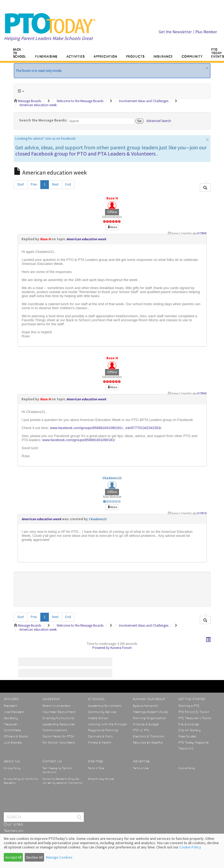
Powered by (101, 648)
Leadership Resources (59, 724)
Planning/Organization (150, 718)
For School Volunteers (59, 743)
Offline (112, 212)
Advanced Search (159, 121)
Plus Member (206, 32)
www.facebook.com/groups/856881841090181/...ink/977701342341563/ (106, 428)
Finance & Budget (146, 724)
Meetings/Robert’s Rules (151, 712)
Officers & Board (16, 736)
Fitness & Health (100, 743)
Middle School (98, 718)
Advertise (141, 761)
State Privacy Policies (101, 779)
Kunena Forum (121, 648)
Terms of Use (141, 768)
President (10, 706)
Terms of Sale (96, 768)
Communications (55, 730)
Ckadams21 (112, 478)
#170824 (202, 513)
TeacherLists (14, 831)
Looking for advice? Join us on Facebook (45, 138)
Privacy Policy (12, 768)
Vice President (14, 712)
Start (21, 184)
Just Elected (13, 743)
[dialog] (112, 851)
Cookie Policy (187, 768)
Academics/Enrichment (105, 706)
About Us (12, 761)
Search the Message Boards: (43, 120)
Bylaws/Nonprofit (146, 706)
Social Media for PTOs (58, 736)
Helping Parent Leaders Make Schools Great (48, 38)
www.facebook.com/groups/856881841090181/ (79, 440)
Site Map (95, 761)
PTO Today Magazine (194, 743)
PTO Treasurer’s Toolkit (195, 718)
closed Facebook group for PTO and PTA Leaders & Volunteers (85, 154)
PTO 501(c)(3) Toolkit (194, 712)
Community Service (102, 712)
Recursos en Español (148, 743)
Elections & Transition (149, 736)
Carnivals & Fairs (100, 736)
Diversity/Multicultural (58, 718)
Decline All (35, 857)
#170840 (202, 393)
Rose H (112, 198)
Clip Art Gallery (189, 730)
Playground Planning (103, 730)
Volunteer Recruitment (59, 712)
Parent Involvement (57, 706)
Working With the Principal (107, 724)
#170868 (202, 233)
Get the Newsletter (175, 32)
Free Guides (187, 736)
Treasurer (11, 724)
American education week (86, 239)
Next (55, 184)
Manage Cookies (59, 857)
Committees (12, 730)
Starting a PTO (189, 706)
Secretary (11, 718)
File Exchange (189, 724)
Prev (34, 184)
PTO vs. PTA (141, 730)
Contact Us (52, 761)
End (68, 184)
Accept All (13, 857)
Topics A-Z (186, 748)
